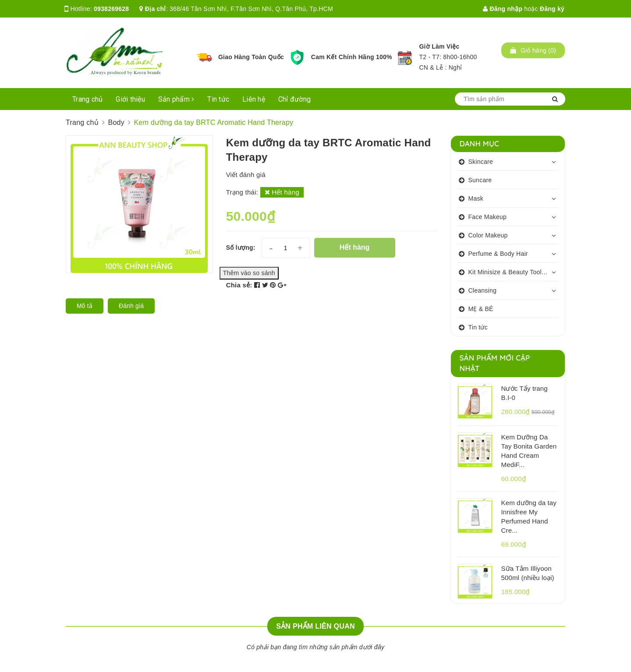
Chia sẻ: (239, 285)
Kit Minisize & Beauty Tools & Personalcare (514, 272)
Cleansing (483, 290)
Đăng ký (552, 9)
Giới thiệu (130, 99)
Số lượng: (241, 248)
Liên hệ (254, 99)
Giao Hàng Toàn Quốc (251, 57)
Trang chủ (87, 99)
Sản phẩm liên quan (315, 626)
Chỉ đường (294, 99)
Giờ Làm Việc (439, 46)
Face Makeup (488, 217)
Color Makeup (488, 235)
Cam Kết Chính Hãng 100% (352, 57)
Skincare (481, 162)
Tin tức (218, 99)
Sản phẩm (176, 99)
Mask (476, 198)
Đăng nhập (503, 9)
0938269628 (111, 9)
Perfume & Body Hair (498, 254)
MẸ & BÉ (481, 309)
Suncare (480, 180)
